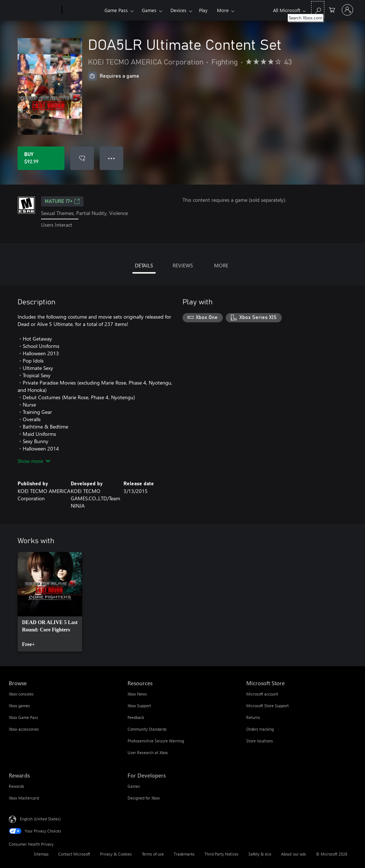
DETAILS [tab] (144, 265)
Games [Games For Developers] (134, 786)
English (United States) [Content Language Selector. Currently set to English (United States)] (40, 818)
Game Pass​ (116, 10)
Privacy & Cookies (116, 854)
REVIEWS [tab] (183, 265)
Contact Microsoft (74, 854)
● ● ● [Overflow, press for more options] (112, 158)
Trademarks (184, 854)
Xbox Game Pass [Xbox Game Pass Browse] (23, 717)
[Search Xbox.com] (318, 9)
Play (203, 10)
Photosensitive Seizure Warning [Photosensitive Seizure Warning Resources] (156, 741)
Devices (178, 10)
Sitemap (41, 854)
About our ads (294, 854)
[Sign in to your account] (347, 10)
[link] (50, 602)
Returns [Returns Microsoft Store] (253, 717)
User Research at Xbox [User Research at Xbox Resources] (148, 752)
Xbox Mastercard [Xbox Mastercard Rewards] (24, 798)
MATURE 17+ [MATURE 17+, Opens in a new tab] (62, 201)
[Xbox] (82, 10)
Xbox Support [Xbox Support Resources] (139, 706)
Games (149, 10)
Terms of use (153, 854)
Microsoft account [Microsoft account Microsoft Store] (262, 694)
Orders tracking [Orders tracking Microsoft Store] (260, 729)
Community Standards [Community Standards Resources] (147, 729)
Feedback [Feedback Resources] (136, 717)
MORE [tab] (221, 265)
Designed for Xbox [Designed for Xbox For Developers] (144, 798)
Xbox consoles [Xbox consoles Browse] (21, 694)
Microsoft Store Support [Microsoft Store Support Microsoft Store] (268, 706)
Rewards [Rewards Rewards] (16, 786)
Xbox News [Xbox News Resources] (137, 694)
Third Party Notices (222, 854)
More (223, 10)
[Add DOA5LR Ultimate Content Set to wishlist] (82, 158)
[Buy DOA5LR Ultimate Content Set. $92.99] (41, 158)
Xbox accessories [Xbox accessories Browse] (24, 729)
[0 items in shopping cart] (332, 9)
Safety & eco (260, 854)
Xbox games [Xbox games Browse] (19, 706)
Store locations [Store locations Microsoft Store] (260, 741)
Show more (34, 461)
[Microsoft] (34, 10)
